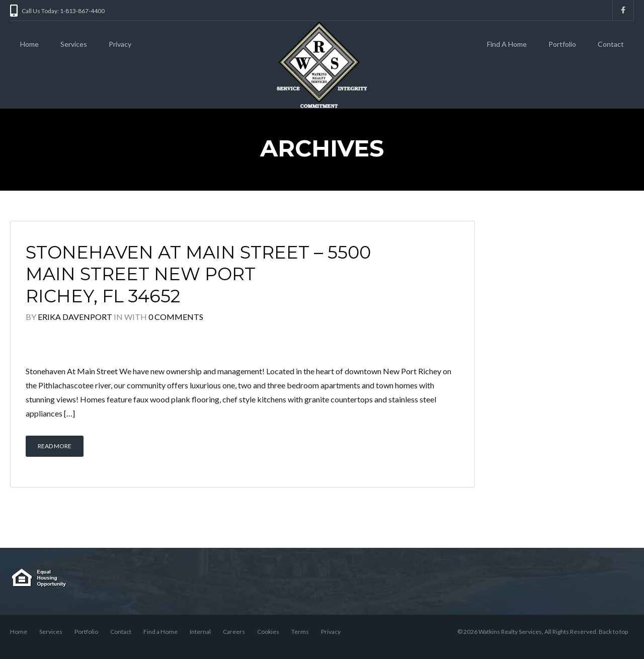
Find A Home (507, 44)
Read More (55, 446)
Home (29, 44)
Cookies (268, 632)
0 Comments (176, 317)
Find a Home (160, 632)
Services (74, 44)
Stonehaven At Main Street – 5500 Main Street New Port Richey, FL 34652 (198, 274)
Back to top (613, 632)
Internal (200, 632)
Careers (234, 632)
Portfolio (562, 44)
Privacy (120, 44)
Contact (611, 44)
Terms (300, 632)
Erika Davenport (75, 317)
